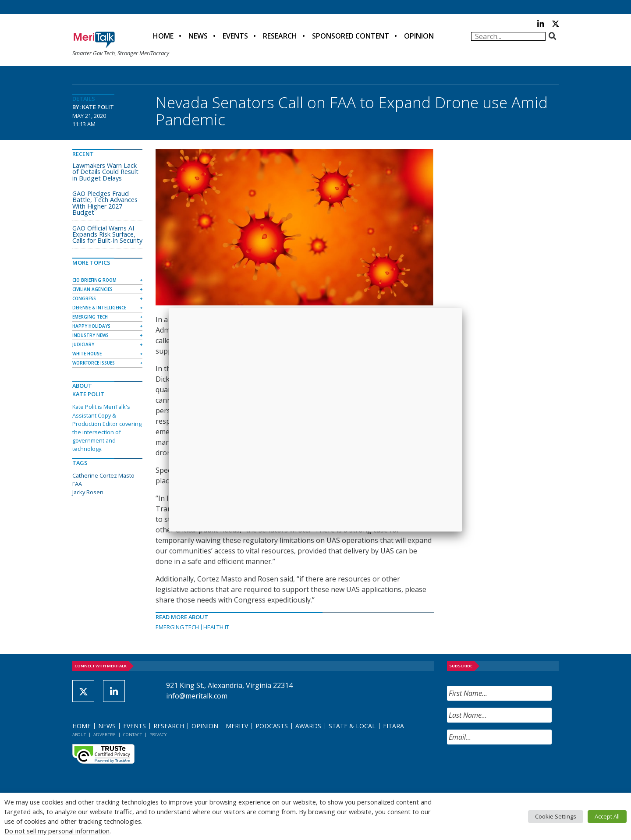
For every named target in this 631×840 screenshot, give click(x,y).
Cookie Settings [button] (556, 816)
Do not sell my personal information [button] (57, 831)
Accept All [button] (607, 816)
